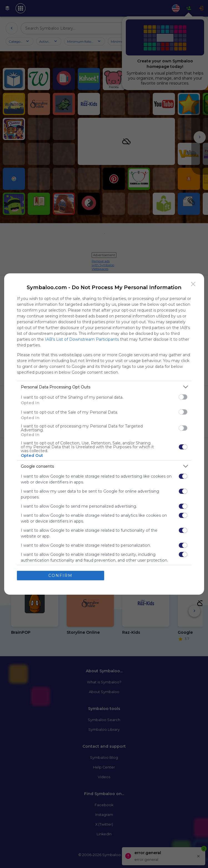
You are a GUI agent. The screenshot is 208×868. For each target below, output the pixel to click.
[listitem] (104, 387)
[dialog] (104, 434)
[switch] (183, 397)
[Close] (193, 284)
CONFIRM (60, 576)
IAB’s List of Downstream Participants (82, 339)
